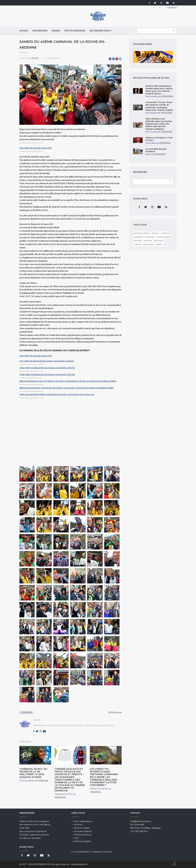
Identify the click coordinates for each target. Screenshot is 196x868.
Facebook (110, 59)
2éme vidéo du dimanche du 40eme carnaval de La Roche (47, 368)
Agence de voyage (142, 233)
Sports (159, 245)
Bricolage (158, 241)
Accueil (24, 31)
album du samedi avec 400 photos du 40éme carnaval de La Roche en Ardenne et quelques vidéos (67, 388)
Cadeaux (138, 245)
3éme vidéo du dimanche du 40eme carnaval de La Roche (47, 374)
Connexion (172, 7)
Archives (78, 825)
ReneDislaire (152, 113)
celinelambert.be (79, 864)
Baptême (138, 241)
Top (174, 865)
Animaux (155, 233)
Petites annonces (75, 31)
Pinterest (117, 59)
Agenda (56, 31)
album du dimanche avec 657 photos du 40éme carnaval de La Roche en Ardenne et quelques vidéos (68, 381)
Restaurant (149, 245)
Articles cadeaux (164, 237)
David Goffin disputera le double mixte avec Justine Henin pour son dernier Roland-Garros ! (159, 90)
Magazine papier (153, 57)
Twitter (120, 59)
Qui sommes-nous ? (100, 31)
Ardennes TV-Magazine (144, 237)
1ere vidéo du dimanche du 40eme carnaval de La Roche (47, 361)
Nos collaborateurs (83, 821)
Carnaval (26, 712)
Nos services (40, 31)
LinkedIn (113, 59)
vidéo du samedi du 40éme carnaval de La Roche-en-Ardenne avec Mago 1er (57, 394)
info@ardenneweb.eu (141, 821)
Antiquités (166, 233)
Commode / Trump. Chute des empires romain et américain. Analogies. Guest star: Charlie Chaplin (159, 106)
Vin (166, 245)
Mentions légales (82, 841)
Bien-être (148, 241)
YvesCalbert (27, 781)
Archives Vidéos (82, 828)
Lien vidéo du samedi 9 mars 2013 (36, 148)
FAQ (76, 838)
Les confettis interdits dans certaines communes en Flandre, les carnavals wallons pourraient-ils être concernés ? (104, 777)
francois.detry (64, 794)
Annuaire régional (83, 831)
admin (35, 58)
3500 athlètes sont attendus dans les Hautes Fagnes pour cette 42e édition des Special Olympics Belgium (159, 124)
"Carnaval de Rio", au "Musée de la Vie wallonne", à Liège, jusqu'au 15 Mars (33, 773)
